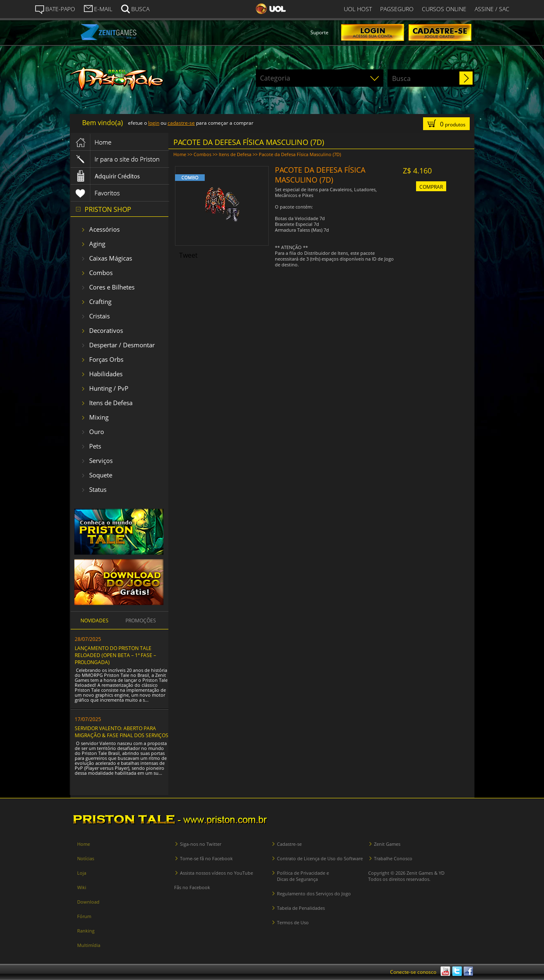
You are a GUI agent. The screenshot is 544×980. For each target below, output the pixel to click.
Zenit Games (387, 844)
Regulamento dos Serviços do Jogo (314, 893)
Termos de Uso (293, 922)
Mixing (99, 417)
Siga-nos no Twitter (201, 844)
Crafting (100, 301)
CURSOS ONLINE (444, 9)
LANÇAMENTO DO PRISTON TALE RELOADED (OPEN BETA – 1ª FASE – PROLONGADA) (115, 655)
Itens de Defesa (111, 403)
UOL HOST (358, 9)
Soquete (101, 475)
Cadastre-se (289, 844)
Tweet (188, 255)
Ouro (97, 432)
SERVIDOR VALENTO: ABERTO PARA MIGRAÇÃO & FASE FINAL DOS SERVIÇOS (122, 732)
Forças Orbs (106, 359)
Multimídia (89, 945)
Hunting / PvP (109, 388)
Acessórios (104, 229)
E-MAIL (98, 8)
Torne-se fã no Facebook (206, 858)
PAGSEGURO (397, 9)
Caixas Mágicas (111, 258)
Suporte (319, 32)
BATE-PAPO (55, 9)
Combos (101, 273)
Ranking (86, 931)
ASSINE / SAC (492, 9)
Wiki (82, 887)
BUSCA (135, 8)
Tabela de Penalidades (301, 908)
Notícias (86, 858)
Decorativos (106, 330)
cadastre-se (181, 123)
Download (88, 902)
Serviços (101, 460)
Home (180, 154)
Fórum (84, 916)
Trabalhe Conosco (393, 858)
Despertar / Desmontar (122, 345)
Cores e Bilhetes (112, 287)
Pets (95, 446)
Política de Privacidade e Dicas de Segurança (303, 876)
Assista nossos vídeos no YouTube (216, 873)
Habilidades (106, 374)
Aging (97, 244)
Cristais (99, 316)
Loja (82, 873)
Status (98, 489)
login (154, 123)
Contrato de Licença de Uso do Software (320, 858)
